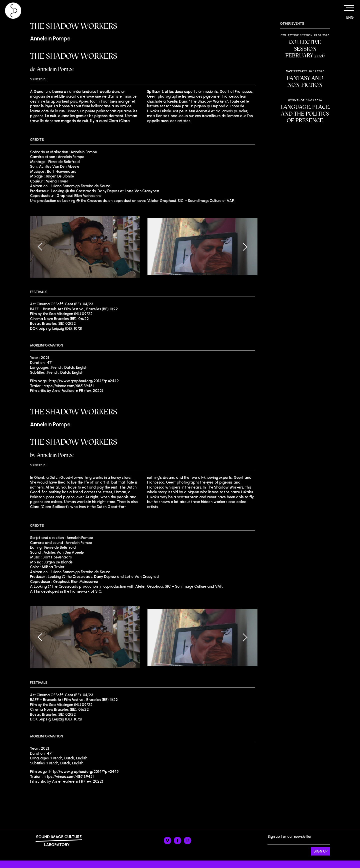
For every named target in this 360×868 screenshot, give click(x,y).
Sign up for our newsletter (299, 845)
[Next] (241, 247)
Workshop (296, 100)
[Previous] (44, 247)
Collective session (296, 35)
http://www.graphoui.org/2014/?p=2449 (84, 381)
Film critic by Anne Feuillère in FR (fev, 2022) (66, 391)
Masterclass (296, 71)
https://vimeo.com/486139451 (69, 386)
